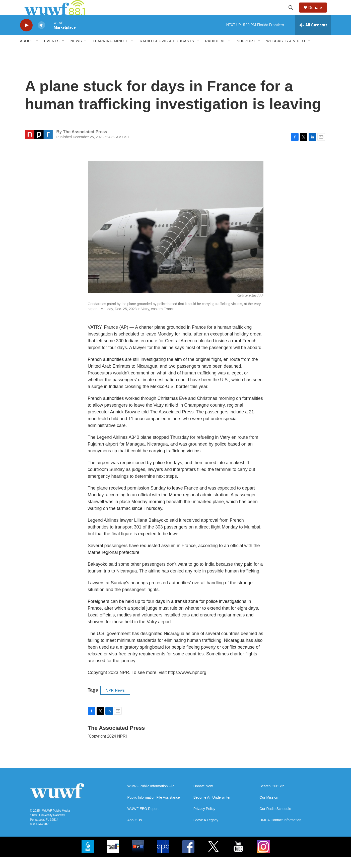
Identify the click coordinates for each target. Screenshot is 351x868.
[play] (26, 37)
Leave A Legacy (206, 831)
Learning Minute (111, 52)
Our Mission (269, 809)
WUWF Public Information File (151, 798)
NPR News (115, 702)
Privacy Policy (204, 820)
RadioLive (216, 52)
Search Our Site (272, 798)
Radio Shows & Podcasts (167, 52)
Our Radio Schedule (275, 820)
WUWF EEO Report (143, 820)
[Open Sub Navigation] (37, 52)
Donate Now (203, 798)
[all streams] (313, 36)
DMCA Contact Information (280, 831)
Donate (318, 13)
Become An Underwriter (212, 809)
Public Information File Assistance (154, 809)
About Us (135, 831)
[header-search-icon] (293, 13)
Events (52, 52)
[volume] (41, 37)
